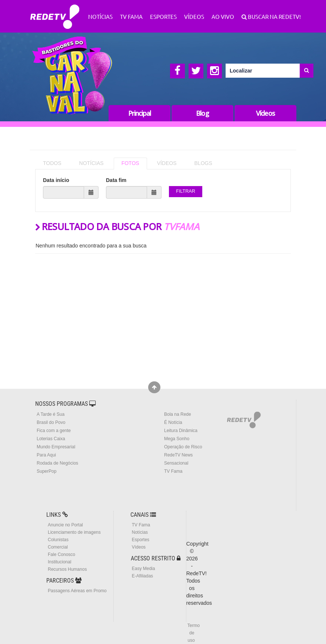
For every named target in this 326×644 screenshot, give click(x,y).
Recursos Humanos (67, 569)
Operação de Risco (183, 447)
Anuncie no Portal (65, 525)
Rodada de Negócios (57, 463)
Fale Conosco (61, 554)
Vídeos (194, 16)
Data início (56, 180)
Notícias (100, 16)
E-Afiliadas (142, 576)
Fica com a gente (54, 431)
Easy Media (144, 569)
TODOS (52, 163)
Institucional (59, 562)
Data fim (116, 180)
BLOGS (203, 163)
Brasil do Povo (51, 422)
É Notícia (173, 422)
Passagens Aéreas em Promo (77, 591)
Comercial (58, 547)
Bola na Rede (178, 414)
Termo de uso (194, 633)
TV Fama (131, 16)
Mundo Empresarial (56, 447)
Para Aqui (46, 455)
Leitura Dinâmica (181, 431)
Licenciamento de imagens (74, 532)
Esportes (163, 16)
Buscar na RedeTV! (274, 16)
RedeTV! (55, 12)
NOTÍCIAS (92, 163)
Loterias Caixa (51, 439)
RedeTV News (178, 455)
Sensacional (176, 463)
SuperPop (46, 471)
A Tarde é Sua (51, 414)
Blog (202, 113)
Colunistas (58, 540)
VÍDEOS (167, 163)
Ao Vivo (223, 16)
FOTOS (130, 163)
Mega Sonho (177, 439)
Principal (140, 113)
